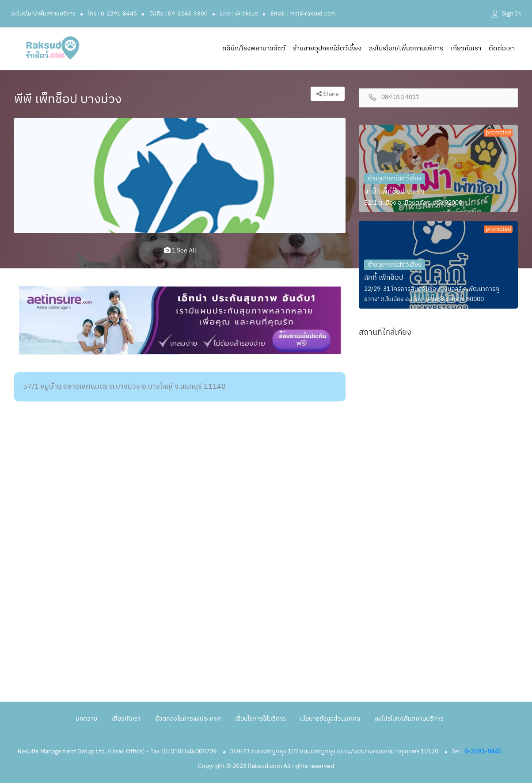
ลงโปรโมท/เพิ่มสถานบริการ (43, 14)
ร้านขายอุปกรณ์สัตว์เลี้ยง (327, 48)
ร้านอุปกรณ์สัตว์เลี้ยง (395, 178)
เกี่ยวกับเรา (466, 48)
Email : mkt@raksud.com (303, 14)
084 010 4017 (400, 97)
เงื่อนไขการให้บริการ (260, 719)
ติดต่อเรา (502, 48)
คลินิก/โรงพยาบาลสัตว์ (254, 48)
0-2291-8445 (483, 751)
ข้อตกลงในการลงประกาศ (188, 719)
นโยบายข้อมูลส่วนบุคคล (330, 719)
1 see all (180, 250)
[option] (180, 176)
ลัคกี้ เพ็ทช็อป (384, 278)
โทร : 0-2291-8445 (112, 14)
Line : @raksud (239, 14)
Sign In (511, 13)
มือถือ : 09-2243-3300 (179, 14)
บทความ (86, 719)
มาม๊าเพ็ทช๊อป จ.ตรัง (394, 192)
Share (328, 94)
